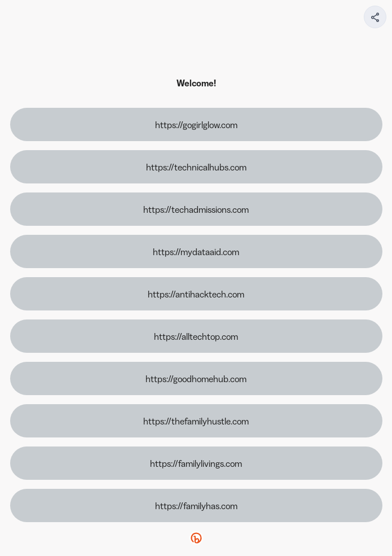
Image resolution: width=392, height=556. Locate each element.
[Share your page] (375, 17)
